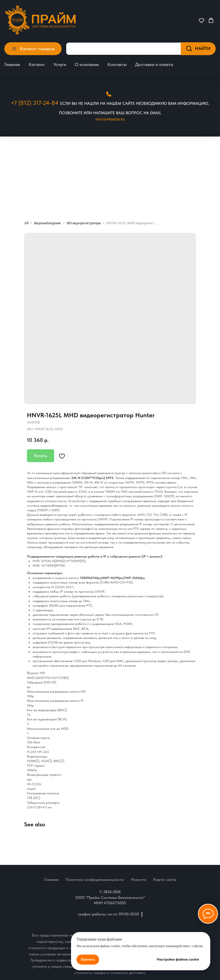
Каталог (37, 64)
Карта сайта (165, 879)
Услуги (60, 64)
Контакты (117, 64)
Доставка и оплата (154, 64)
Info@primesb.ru (110, 119)
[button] (202, 20)
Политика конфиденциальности (95, 879)
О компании (87, 64)
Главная (12, 64)
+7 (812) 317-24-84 (35, 103)
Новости (139, 879)
